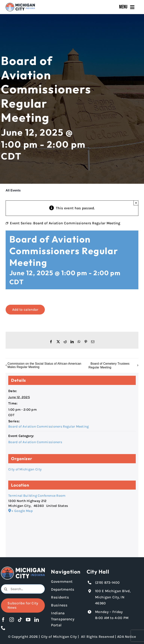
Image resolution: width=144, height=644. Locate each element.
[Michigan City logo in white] (23, 568)
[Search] (6, 589)
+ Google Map (22, 511)
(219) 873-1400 (107, 583)
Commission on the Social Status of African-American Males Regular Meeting (44, 365)
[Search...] (23, 589)
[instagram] (12, 620)
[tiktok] (20, 620)
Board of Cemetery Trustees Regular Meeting (109, 365)
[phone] (3, 628)
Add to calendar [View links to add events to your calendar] (25, 310)
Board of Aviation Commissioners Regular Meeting (48, 426)
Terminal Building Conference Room (37, 496)
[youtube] (28, 620)
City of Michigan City (25, 469)
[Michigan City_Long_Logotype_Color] (20, 5)
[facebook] (3, 620)
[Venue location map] (72, 533)
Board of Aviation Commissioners (35, 442)
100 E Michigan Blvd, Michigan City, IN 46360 (113, 597)
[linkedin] (37, 620)
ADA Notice (127, 637)
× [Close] (136, 203)
